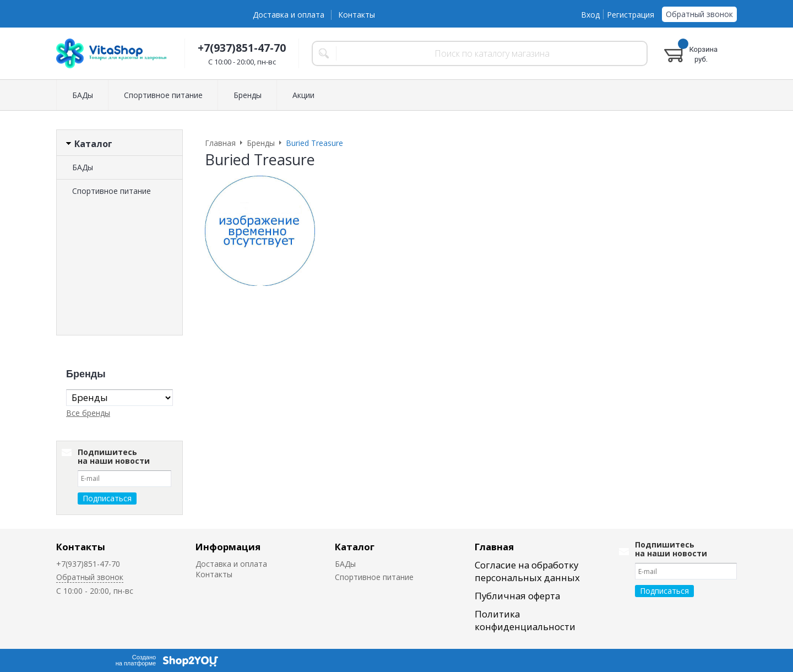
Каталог (355, 547)
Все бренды (88, 413)
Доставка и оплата (289, 15)
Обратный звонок (699, 14)
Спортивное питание (163, 95)
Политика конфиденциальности (525, 620)
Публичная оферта (517, 596)
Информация (228, 547)
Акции (303, 95)
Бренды (248, 95)
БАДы (83, 95)
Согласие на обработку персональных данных (527, 571)
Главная (494, 547)
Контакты (357, 15)
